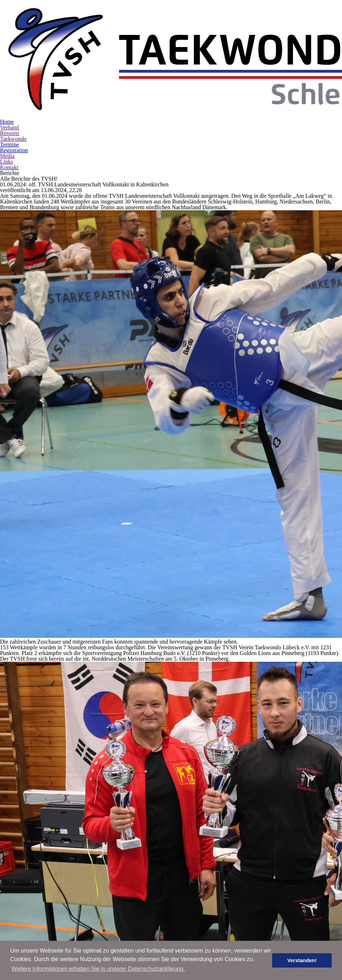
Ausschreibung (63, 766)
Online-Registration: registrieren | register (90, 856)
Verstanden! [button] (307, 960)
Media (7, 102)
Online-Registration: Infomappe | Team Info (93, 877)
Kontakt (9, 114)
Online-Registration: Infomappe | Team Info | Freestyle (105, 884)
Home (7, 68)
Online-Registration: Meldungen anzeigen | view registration (112, 863)
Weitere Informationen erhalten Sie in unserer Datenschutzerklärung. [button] (98, 969)
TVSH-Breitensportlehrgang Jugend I (90, 913)
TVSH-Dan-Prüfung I (67, 787)
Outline (55, 849)
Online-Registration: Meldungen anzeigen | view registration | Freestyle (124, 870)
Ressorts (10, 79)
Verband (10, 74)
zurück (177, 714)
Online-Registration (66, 807)
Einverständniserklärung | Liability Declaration (99, 892)
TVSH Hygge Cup (61, 829)
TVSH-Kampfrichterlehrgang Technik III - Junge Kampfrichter (125, 753)
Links (6, 108)
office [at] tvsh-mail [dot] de (309, 819)
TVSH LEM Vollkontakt (70, 726)
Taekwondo (14, 85)
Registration (14, 97)
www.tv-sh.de (293, 840)
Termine (10, 91)
